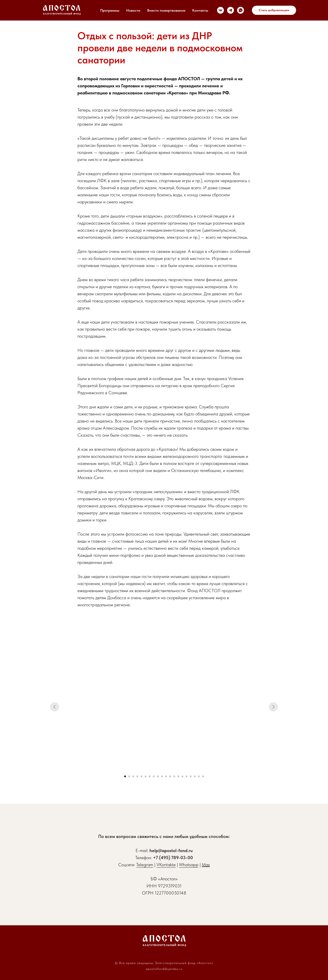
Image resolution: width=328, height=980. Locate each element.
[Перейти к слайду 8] (154, 776)
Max (206, 865)
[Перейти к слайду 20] (203, 776)
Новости (133, 10)
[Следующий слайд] (273, 707)
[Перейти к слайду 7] (150, 776)
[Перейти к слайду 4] (137, 776)
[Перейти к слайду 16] (187, 776)
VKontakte (166, 865)
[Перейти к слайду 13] (174, 776)
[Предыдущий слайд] (55, 707)
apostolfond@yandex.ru (164, 969)
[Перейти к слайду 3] (133, 776)
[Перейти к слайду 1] (125, 776)
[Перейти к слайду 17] (191, 776)
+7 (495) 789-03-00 (173, 858)
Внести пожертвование (166, 10)
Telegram (145, 865)
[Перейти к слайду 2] (129, 776)
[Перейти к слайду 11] (166, 776)
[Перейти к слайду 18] (195, 776)
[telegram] (231, 10)
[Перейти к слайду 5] (141, 776)
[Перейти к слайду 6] (146, 776)
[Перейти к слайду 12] (170, 776)
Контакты (200, 10)
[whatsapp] (241, 10)
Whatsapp (189, 865)
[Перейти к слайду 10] (162, 776)
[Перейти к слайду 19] (199, 776)
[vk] (220, 10)
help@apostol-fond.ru (171, 850)
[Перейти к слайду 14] (178, 776)
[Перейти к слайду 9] (158, 776)
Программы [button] (110, 10)
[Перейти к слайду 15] (182, 776)
